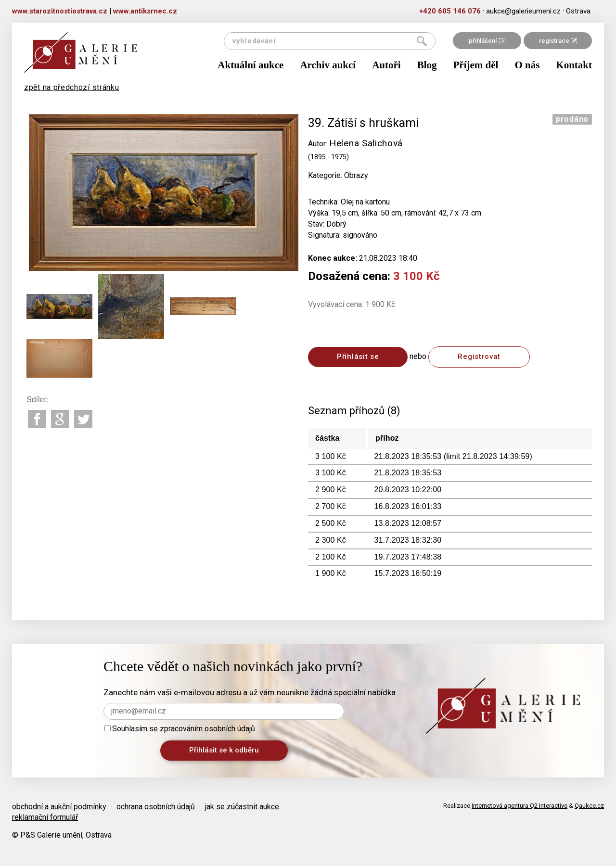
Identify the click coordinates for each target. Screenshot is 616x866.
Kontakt (574, 65)
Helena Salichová (366, 143)
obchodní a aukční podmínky (59, 807)
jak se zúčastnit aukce (242, 807)
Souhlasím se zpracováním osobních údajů (180, 729)
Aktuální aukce (250, 65)
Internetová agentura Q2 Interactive (520, 806)
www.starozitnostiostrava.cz (60, 11)
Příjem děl (476, 65)
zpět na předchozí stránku (72, 87)
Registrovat (479, 357)
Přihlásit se (358, 357)
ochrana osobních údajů (156, 807)
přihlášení (487, 41)
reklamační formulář (45, 817)
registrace (558, 41)
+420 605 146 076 (450, 11)
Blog (427, 65)
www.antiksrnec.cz (145, 11)
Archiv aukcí (328, 65)
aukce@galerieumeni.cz (523, 11)
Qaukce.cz (589, 806)
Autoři (386, 65)
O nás (527, 65)
